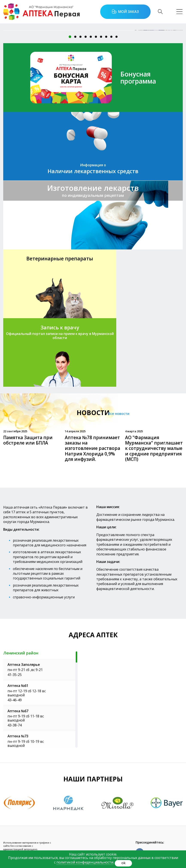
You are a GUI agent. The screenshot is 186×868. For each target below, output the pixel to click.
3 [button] (80, 37)
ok (123, 863)
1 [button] (70, 37)
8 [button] (106, 37)
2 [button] (75, 37)
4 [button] (86, 37)
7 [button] (101, 37)
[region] (40, 631)
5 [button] (91, 37)
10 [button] (116, 37)
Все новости (124, 345)
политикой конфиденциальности (85, 862)
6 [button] (96, 37)
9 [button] (111, 37)
